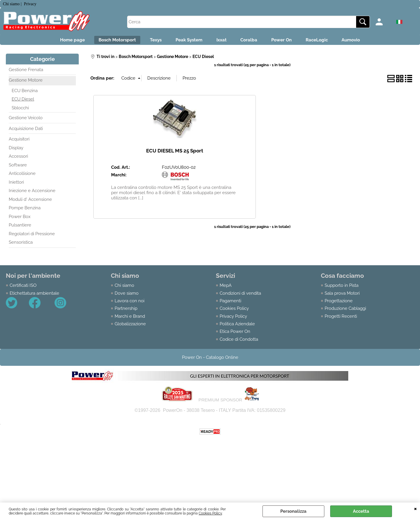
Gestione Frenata (26, 72)
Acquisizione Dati (26, 131)
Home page (58, 41)
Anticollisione (22, 176)
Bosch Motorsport (107, 41)
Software (18, 167)
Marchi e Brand (130, 319)
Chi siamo (124, 288)
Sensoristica (21, 245)
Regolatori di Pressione (32, 236)
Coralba (253, 41)
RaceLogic (328, 41)
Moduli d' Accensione (30, 202)
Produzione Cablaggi (345, 311)
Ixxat (222, 41)
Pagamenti (230, 303)
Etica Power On (235, 334)
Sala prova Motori (342, 296)
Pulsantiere (20, 228)
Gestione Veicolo (26, 120)
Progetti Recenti (341, 319)
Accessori (18, 159)
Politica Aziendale (237, 326)
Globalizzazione (130, 326)
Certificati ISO (23, 288)
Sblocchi (20, 110)
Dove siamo (127, 296)
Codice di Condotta (239, 342)
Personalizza (293, 511)
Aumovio (365, 41)
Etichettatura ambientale (34, 296)
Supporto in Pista (342, 288)
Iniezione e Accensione (32, 193)
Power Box (20, 219)
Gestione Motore (26, 83)
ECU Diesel (23, 102)
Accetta (361, 511)
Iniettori (16, 185)
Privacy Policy (233, 319)
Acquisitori (19, 142)
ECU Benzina (25, 93)
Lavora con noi (129, 303)
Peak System (185, 41)
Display (16, 150)
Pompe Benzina (25, 210)
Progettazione (339, 303)
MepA (226, 288)
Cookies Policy (210, 513)
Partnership (126, 311)
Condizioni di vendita (240, 296)
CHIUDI (415, 508)
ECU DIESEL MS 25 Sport (175, 153)
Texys (149, 41)
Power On (289, 41)
